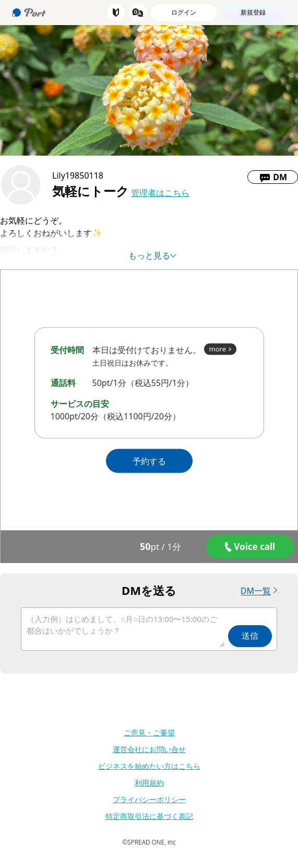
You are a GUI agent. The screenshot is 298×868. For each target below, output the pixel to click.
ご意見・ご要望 (149, 732)
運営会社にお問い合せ (149, 749)
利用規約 (149, 783)
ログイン (184, 12)
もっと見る (149, 255)
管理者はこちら (160, 193)
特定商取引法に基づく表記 (149, 816)
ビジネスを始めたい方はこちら (149, 766)
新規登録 (253, 12)
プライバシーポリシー (149, 799)
